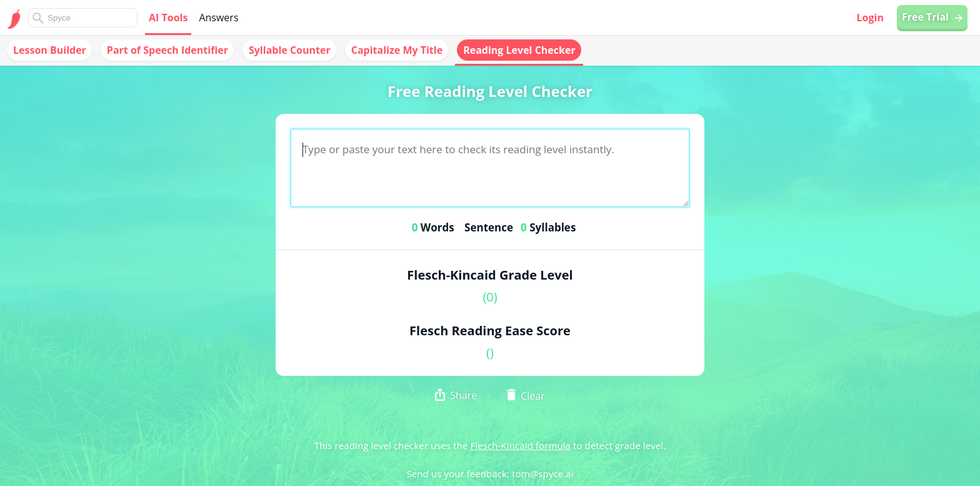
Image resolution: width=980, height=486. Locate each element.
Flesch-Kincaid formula (521, 445)
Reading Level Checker (519, 50)
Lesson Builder (50, 50)
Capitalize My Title (397, 50)
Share (456, 396)
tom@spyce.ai (542, 473)
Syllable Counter (290, 50)
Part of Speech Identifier (167, 50)
